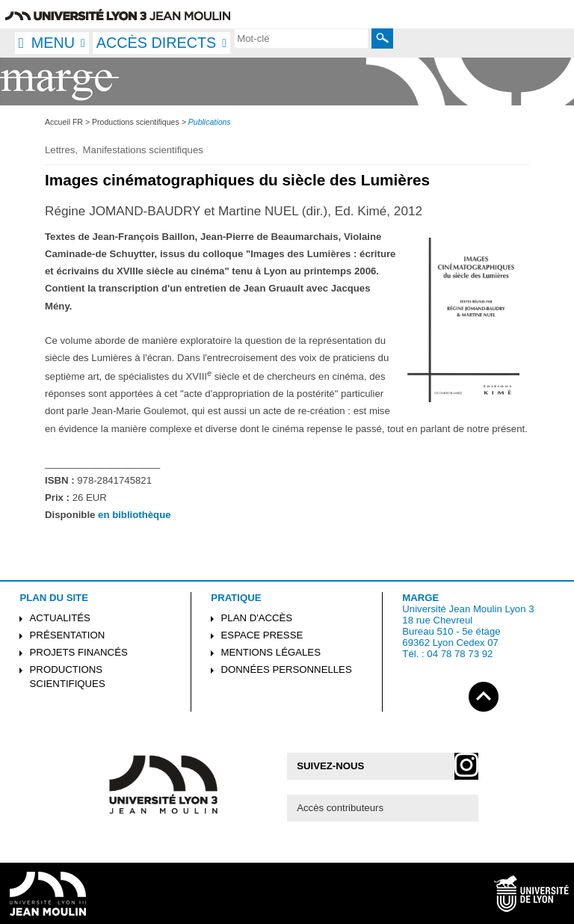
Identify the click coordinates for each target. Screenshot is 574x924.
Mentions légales (271, 652)
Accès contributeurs (340, 808)
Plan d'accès (257, 618)
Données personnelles (287, 669)
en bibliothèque (134, 515)
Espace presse (262, 635)
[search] (301, 38)
